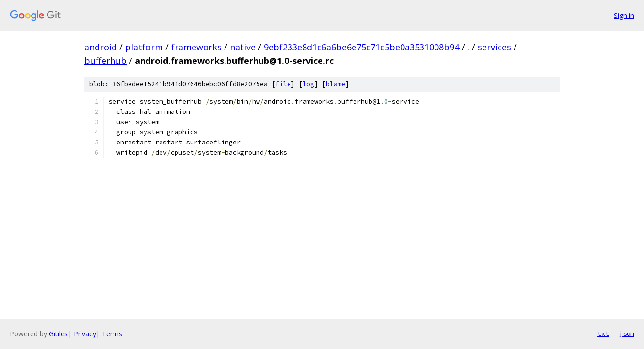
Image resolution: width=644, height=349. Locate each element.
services (494, 47)
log (308, 84)
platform (144, 47)
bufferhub (105, 61)
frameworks (196, 47)
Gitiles (58, 334)
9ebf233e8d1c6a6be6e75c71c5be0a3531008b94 (362, 47)
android (101, 47)
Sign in (624, 15)
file (283, 84)
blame (336, 84)
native (243, 47)
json (627, 333)
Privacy (85, 334)
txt (603, 333)
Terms (112, 334)
